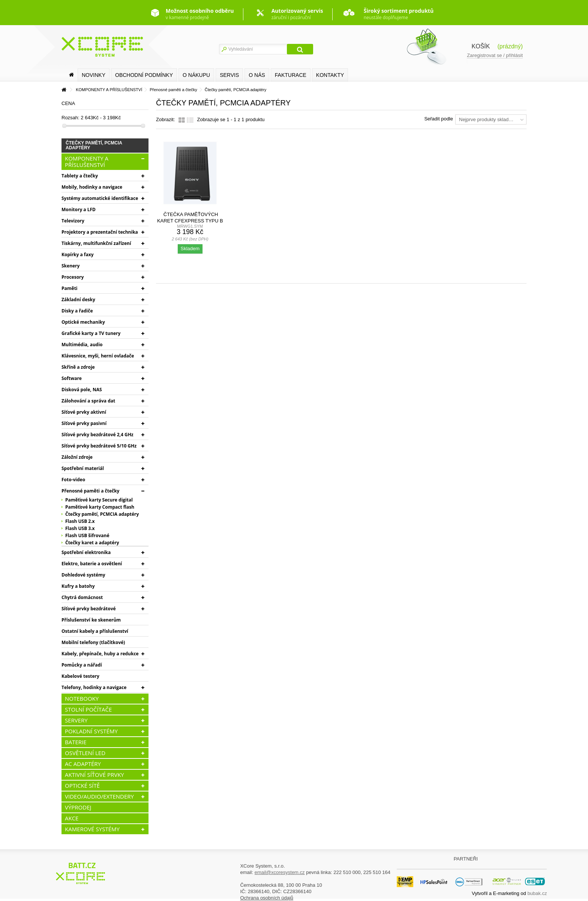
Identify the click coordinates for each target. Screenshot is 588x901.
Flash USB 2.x (80, 521)
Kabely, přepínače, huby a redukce (100, 654)
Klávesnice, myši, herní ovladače (98, 356)
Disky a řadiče (77, 311)
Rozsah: (70, 118)
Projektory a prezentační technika (100, 232)
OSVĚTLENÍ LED (85, 753)
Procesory (73, 277)
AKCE (72, 818)
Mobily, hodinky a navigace (92, 187)
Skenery (70, 266)
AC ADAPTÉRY (83, 764)
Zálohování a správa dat (88, 401)
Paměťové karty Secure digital (99, 500)
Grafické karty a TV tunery (91, 333)
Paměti (70, 288)
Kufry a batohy (78, 586)
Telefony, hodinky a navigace (94, 687)
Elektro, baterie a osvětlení (92, 564)
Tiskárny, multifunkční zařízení (96, 243)
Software (72, 378)
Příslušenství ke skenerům (91, 620)
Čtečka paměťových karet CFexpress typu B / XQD (190, 221)
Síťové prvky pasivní (84, 423)
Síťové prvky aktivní (84, 412)
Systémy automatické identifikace (100, 198)
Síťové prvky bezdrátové (89, 609)
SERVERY (76, 720)
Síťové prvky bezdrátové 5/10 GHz (99, 446)
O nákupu (196, 75)
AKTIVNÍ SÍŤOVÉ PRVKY (94, 775)
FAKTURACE (291, 75)
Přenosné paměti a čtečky (90, 491)
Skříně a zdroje (78, 367)
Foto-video (73, 480)
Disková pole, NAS (82, 390)
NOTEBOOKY (82, 698)
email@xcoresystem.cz (280, 872)
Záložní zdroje (77, 457)
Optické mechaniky (83, 322)
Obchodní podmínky (144, 75)
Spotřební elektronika (86, 552)
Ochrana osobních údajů (267, 898)
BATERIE (76, 742)
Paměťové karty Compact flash (100, 507)
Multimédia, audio (82, 345)
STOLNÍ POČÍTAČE (88, 709)
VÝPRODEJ (78, 807)
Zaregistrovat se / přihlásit (495, 55)
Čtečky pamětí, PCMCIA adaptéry (102, 514)
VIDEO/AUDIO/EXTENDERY (99, 796)
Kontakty (330, 75)
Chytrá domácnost (82, 597)
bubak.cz (537, 893)
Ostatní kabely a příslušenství (95, 631)
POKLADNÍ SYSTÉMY (91, 731)
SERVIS (229, 75)
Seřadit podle (439, 119)
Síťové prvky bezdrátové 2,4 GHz (97, 435)
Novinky (94, 75)
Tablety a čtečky (80, 176)
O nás (257, 75)
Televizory (73, 221)
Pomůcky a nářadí (82, 665)
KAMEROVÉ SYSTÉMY (92, 829)
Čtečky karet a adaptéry (92, 543)
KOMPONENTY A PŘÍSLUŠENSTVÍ (87, 161)
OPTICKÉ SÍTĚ (82, 785)
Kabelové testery (80, 676)
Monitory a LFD (79, 209)
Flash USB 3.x (80, 528)
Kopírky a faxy (78, 255)
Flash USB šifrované (87, 535)
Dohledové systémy (83, 575)
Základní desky (78, 300)
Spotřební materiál (83, 468)
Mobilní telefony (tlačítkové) (93, 642)
